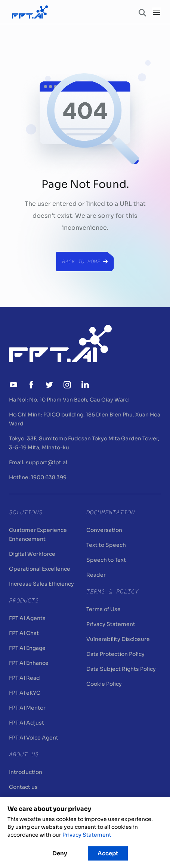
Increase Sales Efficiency (41, 584)
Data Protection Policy (115, 654)
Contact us (23, 787)
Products (24, 600)
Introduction (26, 772)
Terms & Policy (112, 591)
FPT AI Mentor (27, 708)
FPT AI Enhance (29, 663)
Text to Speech (106, 545)
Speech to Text (106, 560)
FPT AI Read (24, 678)
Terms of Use (103, 609)
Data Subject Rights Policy (121, 669)
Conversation (104, 530)
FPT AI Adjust (27, 723)
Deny (60, 853)
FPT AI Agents (27, 618)
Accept (108, 853)
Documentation (111, 512)
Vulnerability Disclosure (118, 639)
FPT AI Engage (27, 648)
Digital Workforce (32, 554)
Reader (96, 575)
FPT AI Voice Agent (34, 738)
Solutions (26, 512)
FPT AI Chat (24, 633)
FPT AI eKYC (25, 693)
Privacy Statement (111, 624)
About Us (24, 754)
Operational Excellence (40, 569)
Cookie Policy (104, 684)
